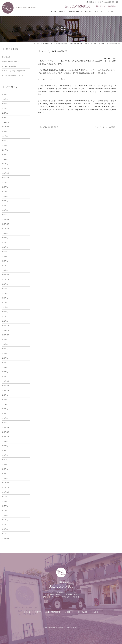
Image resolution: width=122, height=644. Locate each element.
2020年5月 (5, 358)
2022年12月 (6, 219)
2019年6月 (5, 400)
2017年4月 (5, 520)
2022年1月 (5, 270)
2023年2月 (5, 210)
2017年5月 (5, 515)
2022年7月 (5, 243)
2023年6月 (5, 192)
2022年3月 (5, 261)
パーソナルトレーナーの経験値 (106, 127)
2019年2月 (5, 418)
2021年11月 (6, 280)
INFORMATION (75, 11)
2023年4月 (5, 201)
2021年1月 (5, 321)
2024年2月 (5, 159)
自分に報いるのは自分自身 (48, 127)
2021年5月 (5, 303)
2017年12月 (6, 483)
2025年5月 (5, 108)
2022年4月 (5, 256)
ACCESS (89, 11)
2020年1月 (5, 377)
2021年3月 (5, 312)
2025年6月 (5, 104)
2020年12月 (6, 326)
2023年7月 (5, 187)
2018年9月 (5, 441)
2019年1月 (5, 423)
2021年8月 (5, 289)
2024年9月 (5, 132)
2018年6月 (5, 455)
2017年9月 (5, 497)
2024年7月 (5, 141)
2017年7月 (5, 506)
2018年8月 (5, 446)
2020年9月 (5, 340)
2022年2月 (5, 266)
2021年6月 (5, 298)
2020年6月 (5, 353)
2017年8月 (5, 501)
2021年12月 (6, 275)
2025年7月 (5, 99)
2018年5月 (5, 460)
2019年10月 (6, 390)
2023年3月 (5, 206)
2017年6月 (5, 511)
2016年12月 (6, 538)
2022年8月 (5, 238)
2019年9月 (5, 395)
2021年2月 (5, 316)
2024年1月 (5, 164)
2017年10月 (6, 492)
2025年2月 (5, 113)
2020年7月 (5, 349)
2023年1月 (5, 215)
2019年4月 (5, 409)
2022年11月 (6, 224)
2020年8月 (5, 344)
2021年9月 (5, 284)
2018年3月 (5, 469)
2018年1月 (5, 478)
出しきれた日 (6, 57)
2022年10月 (6, 229)
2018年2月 (5, 474)
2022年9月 (5, 233)
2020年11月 (6, 330)
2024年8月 (5, 136)
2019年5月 (5, 404)
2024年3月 (5, 155)
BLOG (110, 11)
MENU (62, 11)
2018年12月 (6, 427)
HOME (53, 11)
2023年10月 (6, 178)
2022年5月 (5, 252)
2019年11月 (6, 386)
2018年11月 (6, 432)
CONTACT (100, 11)
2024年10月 (6, 127)
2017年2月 (5, 529)
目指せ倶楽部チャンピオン (10, 62)
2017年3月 (5, 525)
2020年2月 (5, 372)
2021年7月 (5, 293)
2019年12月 (6, 381)
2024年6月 (5, 145)
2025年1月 (5, 118)
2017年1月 (5, 534)
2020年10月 (6, 335)
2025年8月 (5, 95)
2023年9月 (5, 182)
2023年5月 (5, 196)
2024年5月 (5, 150)
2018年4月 (5, 464)
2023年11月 (6, 173)
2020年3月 (5, 367)
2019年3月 (5, 414)
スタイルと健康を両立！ (10, 66)
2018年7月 (5, 451)
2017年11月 (6, 488)
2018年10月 (6, 437)
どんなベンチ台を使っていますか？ (13, 76)
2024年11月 (6, 122)
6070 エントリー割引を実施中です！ (14, 71)
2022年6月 (5, 247)
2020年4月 (5, 363)
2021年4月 (5, 307)
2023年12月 (6, 169)
